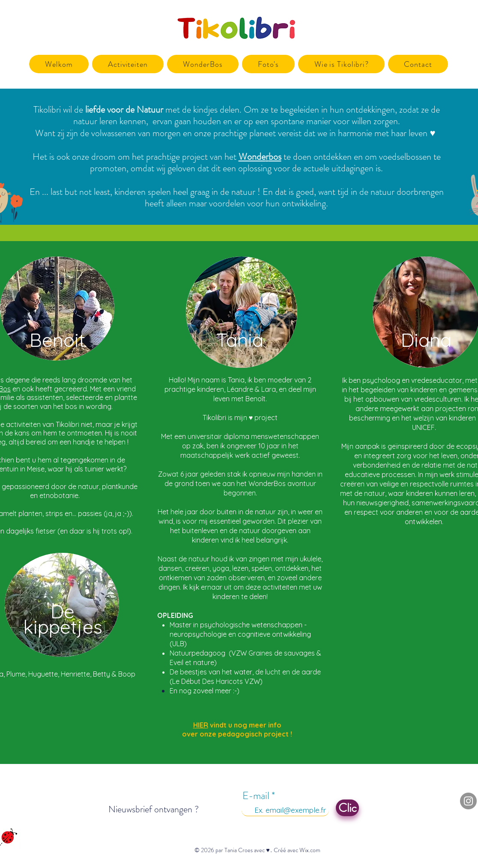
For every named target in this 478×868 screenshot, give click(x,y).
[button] (128, 64)
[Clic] (347, 808)
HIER (201, 725)
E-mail (256, 796)
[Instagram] (468, 801)
